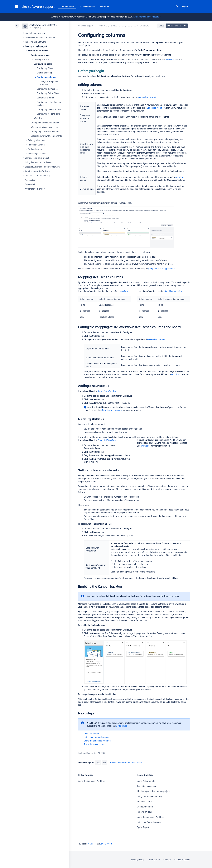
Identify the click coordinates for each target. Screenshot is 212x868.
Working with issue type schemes (46, 127)
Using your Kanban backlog (96, 737)
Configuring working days (48, 114)
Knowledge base (87, 6)
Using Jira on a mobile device (38, 162)
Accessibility (31, 180)
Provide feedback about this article (126, 763)
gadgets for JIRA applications (162, 269)
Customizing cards (45, 98)
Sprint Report (143, 827)
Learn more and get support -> (147, 17)
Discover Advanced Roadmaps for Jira (42, 167)
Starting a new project (38, 51)
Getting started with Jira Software (40, 37)
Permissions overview (112, 410)
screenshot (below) (147, 97)
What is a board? (144, 802)
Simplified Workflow (156, 108)
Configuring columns (46, 77)
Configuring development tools (45, 123)
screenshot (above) (156, 339)
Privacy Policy (138, 860)
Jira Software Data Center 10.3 (43, 25)
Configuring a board (43, 64)
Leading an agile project (36, 46)
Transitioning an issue (94, 744)
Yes (98, 763)
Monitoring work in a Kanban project (153, 791)
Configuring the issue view (49, 109)
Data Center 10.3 (177, 26)
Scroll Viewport (106, 844)
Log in (185, 6)
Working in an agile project (37, 158)
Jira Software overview (35, 33)
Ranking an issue (145, 812)
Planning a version (36, 145)
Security (167, 860)
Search (177, 6)
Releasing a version (37, 154)
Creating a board (41, 60)
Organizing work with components (46, 136)
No (105, 763)
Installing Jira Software (35, 42)
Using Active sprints (146, 781)
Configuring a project (41, 55)
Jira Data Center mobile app (38, 176)
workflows (176, 374)
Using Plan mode (92, 734)
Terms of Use (154, 860)
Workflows (39, 118)
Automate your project (35, 189)
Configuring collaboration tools (45, 132)
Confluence (92, 844)
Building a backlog (36, 140)
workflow (170, 60)
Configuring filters (45, 68)
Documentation (67, 6)
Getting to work (35, 149)
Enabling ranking (44, 73)
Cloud (162, 26)
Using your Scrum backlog (149, 822)
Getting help (30, 184)
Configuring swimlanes (47, 89)
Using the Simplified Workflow (97, 741)
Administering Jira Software (38, 171)
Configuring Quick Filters (48, 93)
